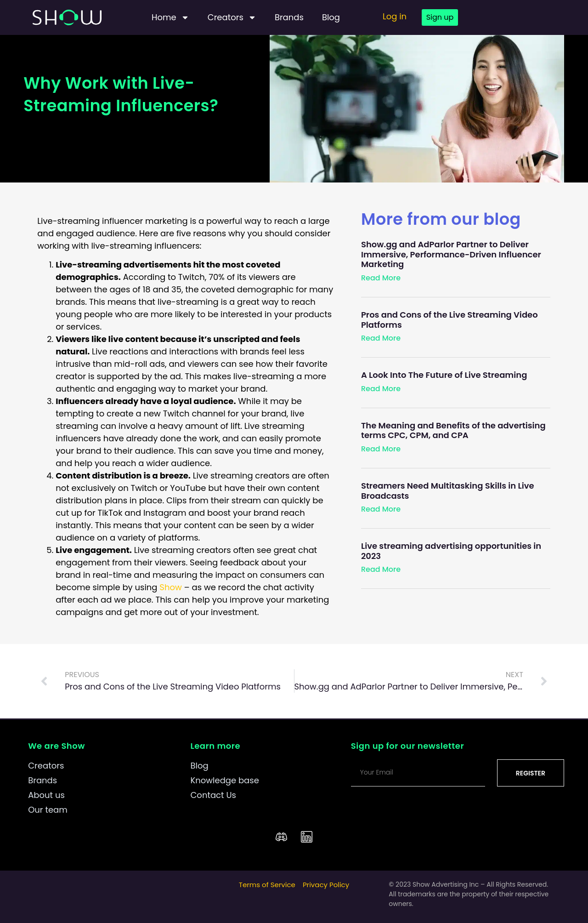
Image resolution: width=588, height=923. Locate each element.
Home (170, 17)
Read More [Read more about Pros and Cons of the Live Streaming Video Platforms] (381, 338)
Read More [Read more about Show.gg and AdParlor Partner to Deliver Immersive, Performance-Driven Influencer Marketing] (381, 278)
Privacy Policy (326, 885)
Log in (395, 16)
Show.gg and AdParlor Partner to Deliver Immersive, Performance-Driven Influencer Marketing (451, 254)
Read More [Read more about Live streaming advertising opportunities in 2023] (381, 569)
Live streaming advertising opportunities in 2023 (451, 551)
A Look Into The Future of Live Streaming (444, 375)
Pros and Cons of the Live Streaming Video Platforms (449, 320)
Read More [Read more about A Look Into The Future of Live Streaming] (381, 389)
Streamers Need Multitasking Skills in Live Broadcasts (448, 491)
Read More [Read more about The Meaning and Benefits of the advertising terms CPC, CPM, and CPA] (381, 449)
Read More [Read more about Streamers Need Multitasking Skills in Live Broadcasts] (381, 509)
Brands (289, 17)
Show (170, 587)
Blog (331, 17)
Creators (232, 17)
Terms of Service (267, 885)
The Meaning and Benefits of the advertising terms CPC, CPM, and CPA (453, 430)
